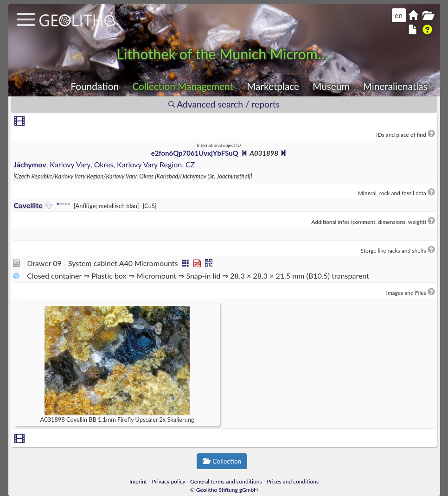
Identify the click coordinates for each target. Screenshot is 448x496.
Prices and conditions (293, 481)
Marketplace (273, 86)
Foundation (95, 86)
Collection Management (183, 86)
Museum (331, 86)
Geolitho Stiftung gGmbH (227, 490)
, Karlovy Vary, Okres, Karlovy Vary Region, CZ (104, 164)
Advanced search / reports (224, 104)
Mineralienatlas (395, 86)
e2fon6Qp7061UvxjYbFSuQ (195, 153)
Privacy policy (169, 481)
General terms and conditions (226, 481)
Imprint (138, 481)
